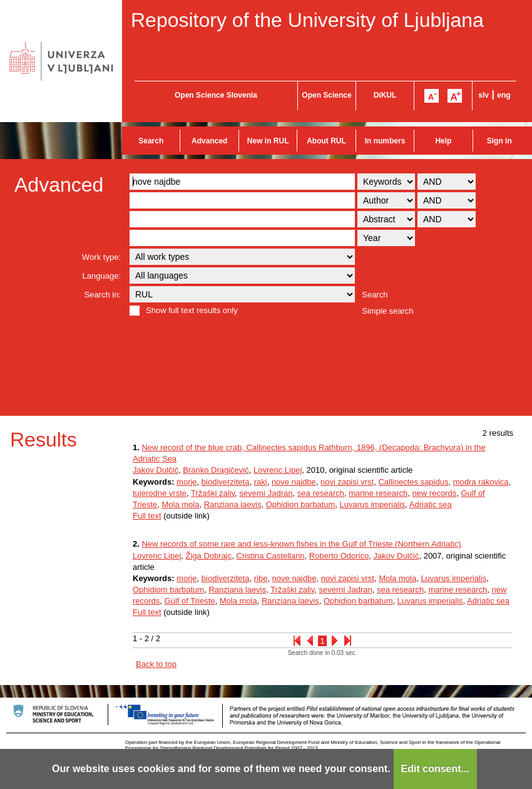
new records (434, 493)
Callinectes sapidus (413, 482)
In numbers (385, 141)
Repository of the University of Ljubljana (307, 20)
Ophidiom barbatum (168, 590)
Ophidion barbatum (301, 504)
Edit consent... (435, 769)
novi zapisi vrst (347, 482)
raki (261, 482)
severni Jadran (266, 493)
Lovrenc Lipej (278, 470)
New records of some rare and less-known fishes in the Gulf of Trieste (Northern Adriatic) (301, 544)
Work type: (101, 257)
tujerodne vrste (160, 493)
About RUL (326, 141)
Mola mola (180, 504)
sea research (321, 493)
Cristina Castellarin (271, 556)
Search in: (102, 295)
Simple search (387, 311)
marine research (378, 493)
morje (187, 482)
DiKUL (385, 95)
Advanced (209, 141)
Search (151, 141)
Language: (102, 276)
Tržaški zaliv (213, 493)
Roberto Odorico (339, 556)
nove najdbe (294, 482)
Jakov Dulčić (156, 470)
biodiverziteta (226, 482)
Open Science (326, 95)
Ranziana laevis (233, 504)
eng (504, 95)
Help (443, 141)
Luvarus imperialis (373, 504)
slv (483, 95)
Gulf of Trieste (190, 601)
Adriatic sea (431, 504)
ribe (261, 578)
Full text (147, 516)
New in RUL (268, 141)
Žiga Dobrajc (209, 556)
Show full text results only (192, 310)
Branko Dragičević (216, 470)
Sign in (499, 141)
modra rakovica (481, 482)
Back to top (156, 664)
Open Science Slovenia (216, 95)
